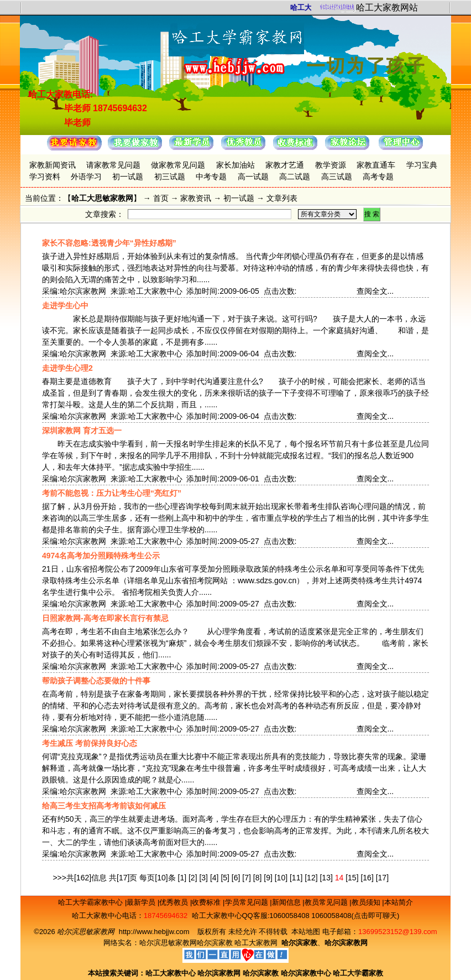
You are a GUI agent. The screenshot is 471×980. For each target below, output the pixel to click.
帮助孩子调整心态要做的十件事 (96, 681)
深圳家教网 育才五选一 (82, 431)
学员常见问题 (248, 902)
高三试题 (337, 177)
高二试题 (295, 177)
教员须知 (367, 902)
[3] (203, 878)
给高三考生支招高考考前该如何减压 (104, 806)
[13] (326, 878)
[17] (382, 878)
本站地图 (306, 932)
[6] (236, 878)
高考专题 (378, 177)
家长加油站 (236, 165)
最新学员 (142, 902)
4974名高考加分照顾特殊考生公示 (101, 556)
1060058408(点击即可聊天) (355, 916)
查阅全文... (375, 291)
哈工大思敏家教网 (102, 198)
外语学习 (86, 177)
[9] (268, 878)
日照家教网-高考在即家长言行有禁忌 (105, 618)
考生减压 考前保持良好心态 (90, 743)
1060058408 (289, 916)
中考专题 (211, 177)
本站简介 (399, 902)
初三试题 (170, 177)
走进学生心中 (65, 305)
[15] (352, 878)
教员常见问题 (327, 902)
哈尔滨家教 (215, 943)
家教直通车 (376, 165)
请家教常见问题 (113, 165)
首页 (161, 198)
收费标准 (207, 902)
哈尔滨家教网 (219, 973)
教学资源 (331, 165)
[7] (247, 878)
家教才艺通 (285, 165)
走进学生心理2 (67, 368)
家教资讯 (196, 198)
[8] (258, 878)
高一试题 (253, 177)
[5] (225, 878)
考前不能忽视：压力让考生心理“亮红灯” (112, 493)
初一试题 (128, 177)
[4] (214, 878)
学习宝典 (422, 165)
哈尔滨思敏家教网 (168, 943)
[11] (296, 878)
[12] (311, 878)
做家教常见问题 (178, 165)
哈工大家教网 (256, 943)
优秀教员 (175, 902)
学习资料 (45, 177)
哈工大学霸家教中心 (91, 902)
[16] (367, 878)
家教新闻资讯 (53, 165)
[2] (193, 878)
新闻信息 (287, 902)
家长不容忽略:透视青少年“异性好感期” (109, 243)
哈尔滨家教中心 (306, 973)
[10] (281, 878)
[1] (182, 878)
